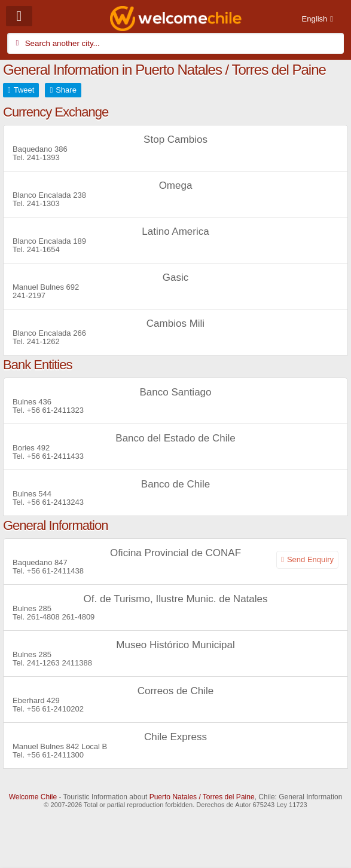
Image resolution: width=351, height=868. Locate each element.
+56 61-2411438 (55, 571)
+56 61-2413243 (55, 502)
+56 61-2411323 (55, 410)
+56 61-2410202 (55, 709)
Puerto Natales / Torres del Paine (202, 797)
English (315, 19)
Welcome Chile (33, 797)
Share (66, 90)
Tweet (24, 90)
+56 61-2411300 (55, 755)
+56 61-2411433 (55, 456)
